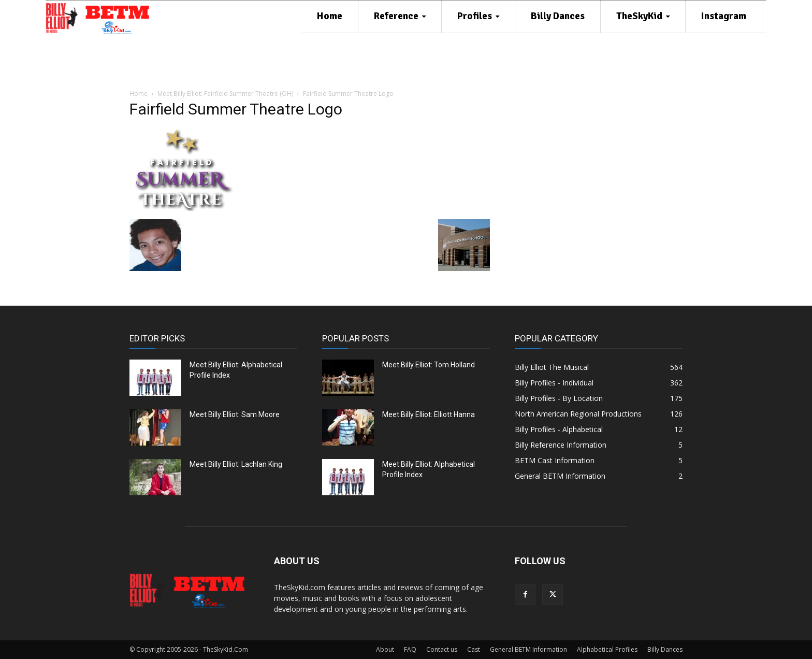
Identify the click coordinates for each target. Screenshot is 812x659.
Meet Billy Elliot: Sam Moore (235, 414)
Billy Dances (665, 649)
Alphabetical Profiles (607, 649)
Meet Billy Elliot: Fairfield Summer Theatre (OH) (225, 94)
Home (139, 94)
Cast (474, 649)
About (385, 649)
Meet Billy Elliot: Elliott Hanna (429, 414)
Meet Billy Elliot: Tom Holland (429, 365)
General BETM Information (528, 649)
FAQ (410, 649)
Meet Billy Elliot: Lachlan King (236, 464)
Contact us (442, 649)
